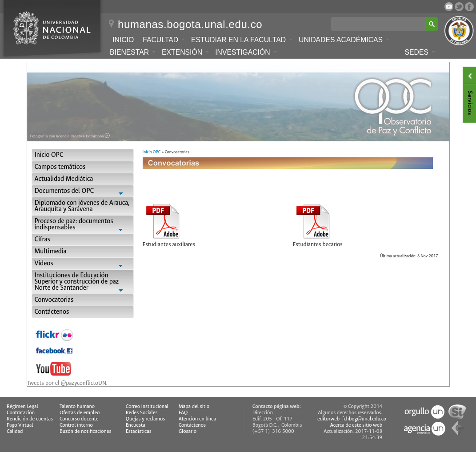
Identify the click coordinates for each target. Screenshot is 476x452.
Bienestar (133, 52)
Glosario (188, 431)
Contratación (21, 413)
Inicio (123, 40)
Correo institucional (147, 406)
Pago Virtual (20, 425)
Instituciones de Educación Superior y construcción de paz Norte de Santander (83, 282)
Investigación (246, 52)
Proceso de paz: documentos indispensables (83, 225)
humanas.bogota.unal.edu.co (190, 24)
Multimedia (51, 251)
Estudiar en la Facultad (242, 40)
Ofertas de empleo (80, 413)
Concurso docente (79, 419)
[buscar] (380, 24)
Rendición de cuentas (30, 419)
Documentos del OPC (83, 192)
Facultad (164, 40)
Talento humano (77, 406)
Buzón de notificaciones (86, 431)
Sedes (420, 52)
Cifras (42, 239)
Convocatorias (54, 300)
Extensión (185, 52)
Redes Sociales (142, 413)
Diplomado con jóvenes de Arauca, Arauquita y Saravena (82, 206)
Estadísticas (139, 431)
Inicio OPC (49, 155)
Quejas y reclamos (146, 419)
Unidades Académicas (344, 40)
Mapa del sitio (194, 406)
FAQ (183, 413)
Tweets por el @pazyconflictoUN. (67, 383)
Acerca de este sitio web (356, 425)
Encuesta (136, 425)
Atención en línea (198, 419)
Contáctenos (52, 312)
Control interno (76, 425)
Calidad (15, 431)
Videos (83, 264)
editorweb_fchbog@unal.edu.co (352, 419)
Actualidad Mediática (64, 179)
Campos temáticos (60, 167)
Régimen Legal (22, 406)
